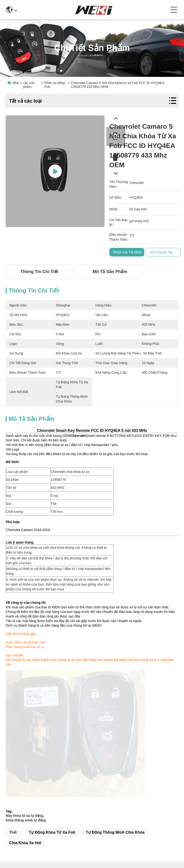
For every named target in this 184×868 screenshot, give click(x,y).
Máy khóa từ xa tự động (24, 688)
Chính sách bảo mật (25, 849)
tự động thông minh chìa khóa (115, 705)
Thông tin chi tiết (39, 272)
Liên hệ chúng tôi (131, 824)
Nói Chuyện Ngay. (163, 252)
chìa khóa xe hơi (25, 715)
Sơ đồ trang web (56, 849)
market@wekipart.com (31, 807)
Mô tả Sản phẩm (110, 272)
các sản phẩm (29, 85)
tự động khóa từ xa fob (52, 705)
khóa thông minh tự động (26, 693)
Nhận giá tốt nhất (127, 252)
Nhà (16, 83)
